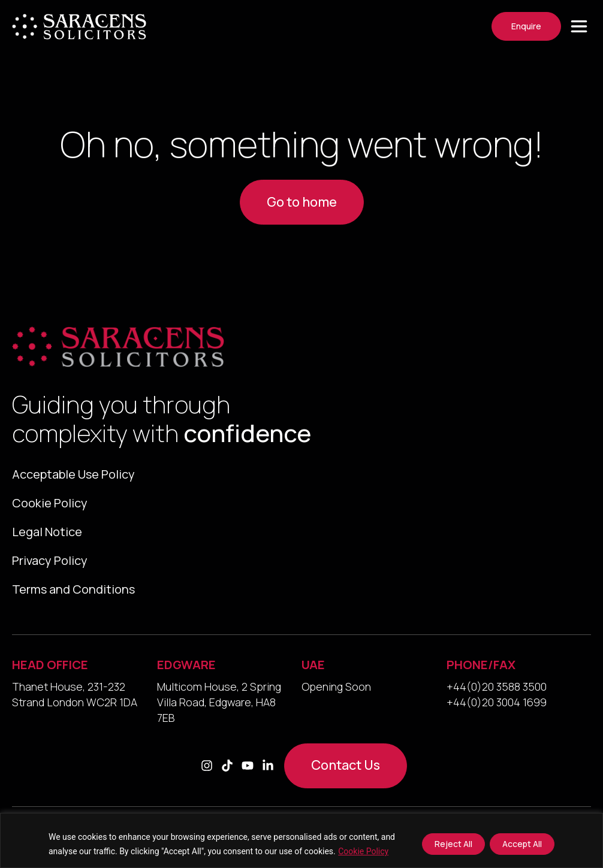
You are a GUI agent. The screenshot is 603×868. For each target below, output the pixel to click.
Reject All (453, 844)
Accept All (522, 844)
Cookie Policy (363, 851)
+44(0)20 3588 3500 (497, 686)
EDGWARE (186, 665)
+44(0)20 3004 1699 (497, 702)
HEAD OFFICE (50, 665)
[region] (301, 840)
